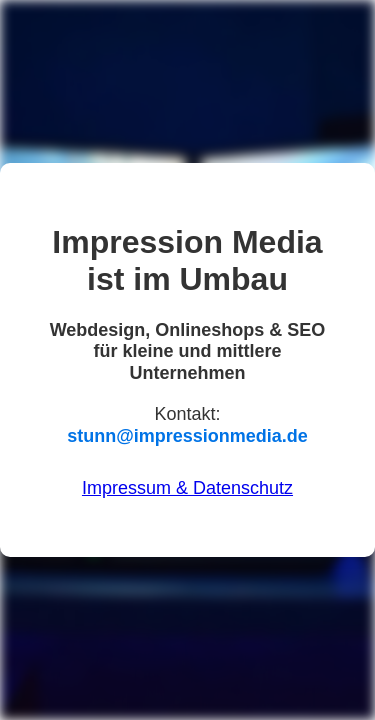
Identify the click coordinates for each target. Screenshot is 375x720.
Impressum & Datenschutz (187, 488)
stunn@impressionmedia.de (187, 436)
